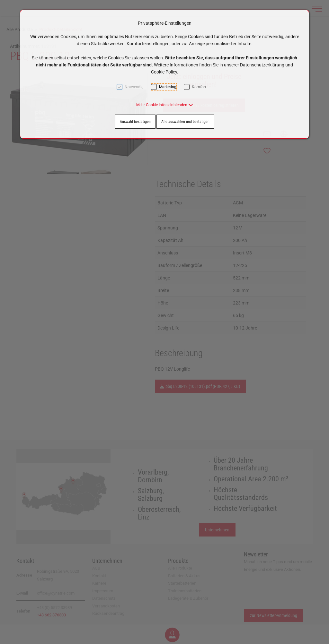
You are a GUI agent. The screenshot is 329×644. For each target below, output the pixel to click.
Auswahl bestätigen (135, 122)
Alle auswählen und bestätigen (185, 122)
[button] (165, 105)
